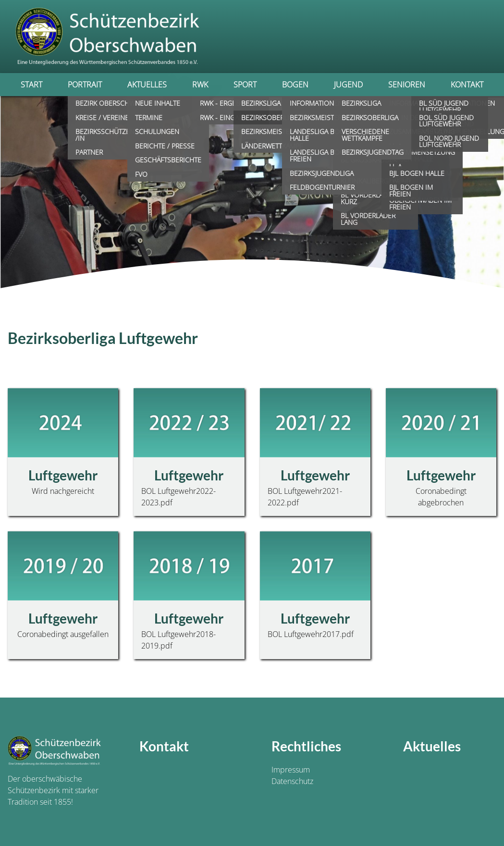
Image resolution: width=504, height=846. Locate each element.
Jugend (348, 85)
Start (31, 85)
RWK (200, 85)
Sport (245, 85)
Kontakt (467, 85)
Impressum (291, 770)
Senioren (407, 85)
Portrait (85, 85)
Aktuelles (147, 85)
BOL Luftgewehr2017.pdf (311, 634)
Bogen (295, 85)
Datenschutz (292, 781)
